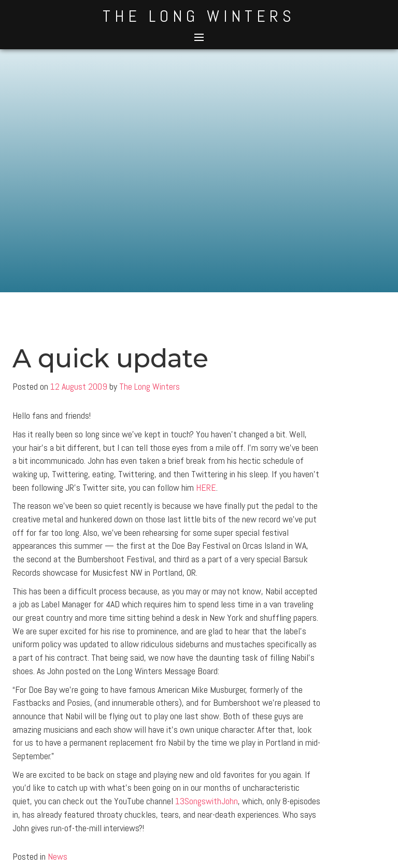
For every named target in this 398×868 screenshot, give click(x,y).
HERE (206, 487)
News (58, 856)
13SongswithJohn (207, 801)
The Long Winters (199, 16)
